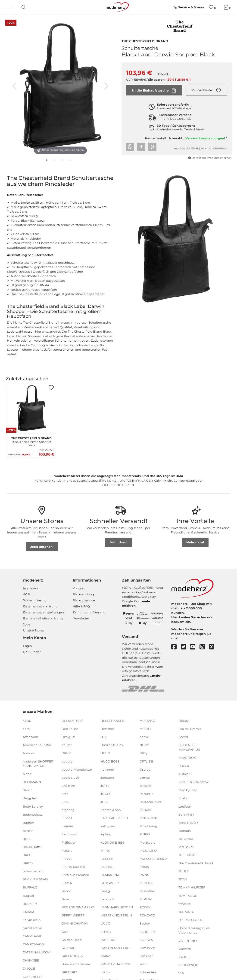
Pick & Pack (148, 818)
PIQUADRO (148, 850)
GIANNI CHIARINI (75, 923)
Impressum (32, 588)
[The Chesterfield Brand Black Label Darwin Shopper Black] (31, 408)
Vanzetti (185, 949)
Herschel (107, 729)
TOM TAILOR (188, 895)
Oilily (143, 753)
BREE (27, 855)
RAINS (144, 875)
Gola (65, 931)
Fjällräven (69, 842)
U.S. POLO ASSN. (191, 920)
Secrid (183, 737)
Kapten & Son (111, 810)
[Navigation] (9, 7)
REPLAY (145, 899)
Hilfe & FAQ (81, 606)
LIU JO (105, 923)
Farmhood (70, 834)
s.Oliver (184, 774)
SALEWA (146, 940)
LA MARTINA (110, 875)
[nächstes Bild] (106, 86)
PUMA (144, 867)
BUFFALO (30, 887)
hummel (107, 769)
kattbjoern (108, 826)
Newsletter (81, 618)
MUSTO (145, 729)
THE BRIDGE (188, 855)
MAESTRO (108, 940)
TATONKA (186, 839)
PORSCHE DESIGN (154, 858)
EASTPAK (68, 786)
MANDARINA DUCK (115, 964)
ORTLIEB (146, 761)
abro (26, 729)
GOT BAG (69, 948)
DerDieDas (70, 729)
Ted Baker (186, 847)
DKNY (66, 753)
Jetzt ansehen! (42, 547)
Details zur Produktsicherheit (210, 158)
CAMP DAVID (33, 936)
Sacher (145, 923)
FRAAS (67, 858)
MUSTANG (147, 721)
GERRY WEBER (73, 915)
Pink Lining (148, 826)
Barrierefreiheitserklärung (43, 618)
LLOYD (106, 931)
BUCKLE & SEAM (35, 879)
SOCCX (184, 766)
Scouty (184, 721)
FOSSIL (67, 850)
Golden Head (72, 940)
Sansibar (146, 956)
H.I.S (104, 737)
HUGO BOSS (110, 761)
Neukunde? (32, 652)
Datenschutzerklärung (40, 606)
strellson (185, 806)
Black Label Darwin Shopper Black (31, 441)
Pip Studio (147, 842)
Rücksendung (83, 594)
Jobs (27, 624)
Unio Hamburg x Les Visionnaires (194, 930)
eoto (65, 794)
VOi (181, 973)
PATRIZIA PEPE (151, 802)
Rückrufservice (84, 600)
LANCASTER (110, 883)
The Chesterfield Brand (145, 41)
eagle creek (70, 778)
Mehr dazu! (118, 542)
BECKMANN (32, 782)
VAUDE (184, 957)
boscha (28, 831)
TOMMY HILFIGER (192, 887)
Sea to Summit (190, 729)
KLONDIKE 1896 (112, 842)
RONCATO (147, 915)
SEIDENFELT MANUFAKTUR (189, 747)
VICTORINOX (188, 965)
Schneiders (148, 972)
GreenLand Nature (76, 964)
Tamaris (184, 831)
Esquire (67, 826)
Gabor (66, 891)
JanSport (107, 778)
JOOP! (105, 794)
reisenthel (147, 891)
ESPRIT (67, 818)
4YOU (27, 721)
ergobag (68, 810)
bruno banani (33, 871)
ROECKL (146, 907)
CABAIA (28, 912)
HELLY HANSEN (113, 721)
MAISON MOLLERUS (116, 948)
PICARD (145, 810)
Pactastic (146, 794)
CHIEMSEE (31, 960)
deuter (67, 745)
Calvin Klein (32, 920)
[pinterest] (214, 647)
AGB (27, 594)
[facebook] (176, 647)
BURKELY (30, 903)
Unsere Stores (33, 630)
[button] (206, 90)
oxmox (145, 778)
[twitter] (186, 647)
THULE (184, 871)
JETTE (105, 786)
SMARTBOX (187, 758)
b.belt (27, 774)
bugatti (28, 895)
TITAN (183, 879)
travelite (185, 903)
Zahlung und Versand (89, 612)
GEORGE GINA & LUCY (78, 907)
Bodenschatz (33, 814)
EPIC (65, 802)
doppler (68, 761)
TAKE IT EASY (188, 823)
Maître (105, 956)
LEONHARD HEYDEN (117, 907)
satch (144, 964)
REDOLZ (146, 883)
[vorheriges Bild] (15, 86)
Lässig (105, 891)
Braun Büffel (32, 847)
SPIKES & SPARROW (193, 782)
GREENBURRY (72, 956)
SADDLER (147, 931)
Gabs (65, 899)
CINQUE (29, 968)
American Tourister (37, 745)
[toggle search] (22, 7)
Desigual (68, 737)
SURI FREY (186, 814)
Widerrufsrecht (34, 600)
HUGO (105, 753)
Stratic (183, 798)
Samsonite (148, 948)
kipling (106, 834)
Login (28, 646)
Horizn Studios (112, 745)
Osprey (145, 769)
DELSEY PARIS (72, 721)
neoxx (144, 737)
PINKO (145, 834)
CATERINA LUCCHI (37, 952)
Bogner (28, 823)
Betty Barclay (33, 806)
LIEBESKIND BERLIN (116, 915)
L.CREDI (107, 858)
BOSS (27, 839)
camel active (32, 928)
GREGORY (69, 972)
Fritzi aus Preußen (75, 875)
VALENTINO (188, 940)
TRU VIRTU (186, 912)
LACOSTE (108, 867)
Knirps (105, 850)
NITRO (144, 745)
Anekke (28, 753)
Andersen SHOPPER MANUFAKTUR (38, 763)
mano (105, 972)
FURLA (67, 883)
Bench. (28, 790)
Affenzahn (30, 737)
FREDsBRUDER (73, 867)
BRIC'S (28, 863)
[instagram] (204, 647)
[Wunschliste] (213, 7)
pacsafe (145, 786)
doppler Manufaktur (77, 769)
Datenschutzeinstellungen (44, 612)
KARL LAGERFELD (114, 818)
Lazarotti (107, 899)
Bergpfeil (30, 798)
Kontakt (79, 588)
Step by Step (188, 790)
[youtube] (195, 647)
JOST (104, 802)
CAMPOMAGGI (34, 944)
